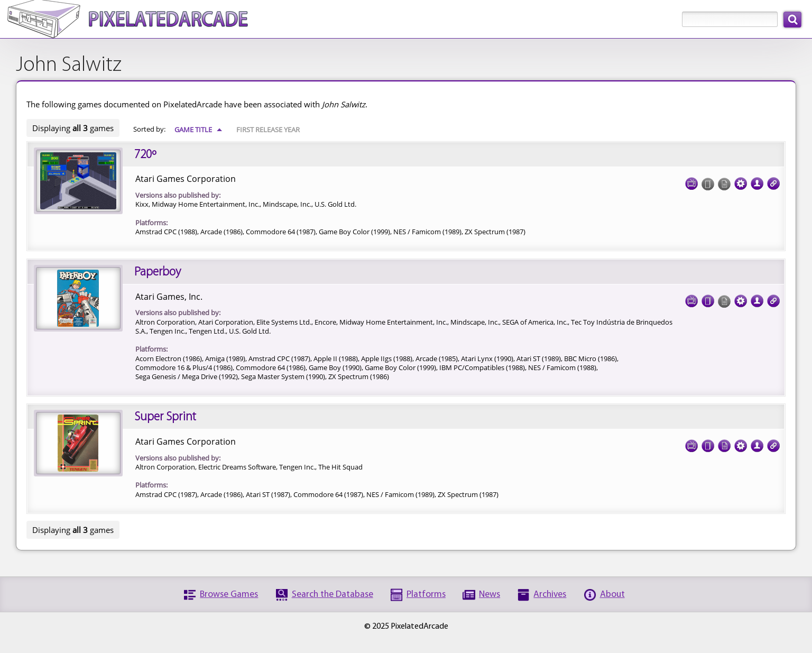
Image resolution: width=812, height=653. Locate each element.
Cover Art (708, 298)
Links (773, 180)
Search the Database (333, 595)
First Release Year (268, 130)
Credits (757, 180)
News (490, 595)
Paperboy (158, 272)
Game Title (199, 130)
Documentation (724, 443)
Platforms (426, 595)
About (612, 595)
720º (145, 155)
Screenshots (691, 180)
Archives (550, 595)
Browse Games (229, 595)
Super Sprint (165, 417)
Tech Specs (741, 180)
